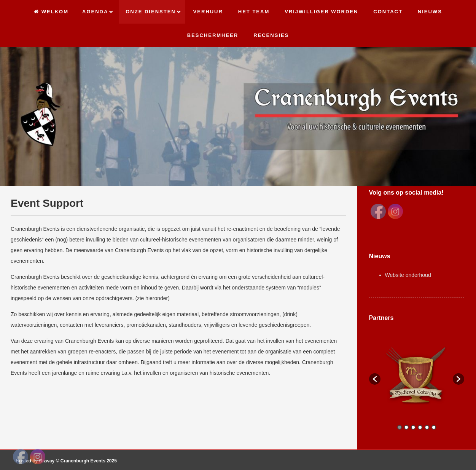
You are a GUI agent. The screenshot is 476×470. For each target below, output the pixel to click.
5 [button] (427, 427)
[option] (417, 375)
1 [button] (400, 427)
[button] (375, 379)
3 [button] (413, 427)
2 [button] (406, 427)
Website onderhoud (408, 275)
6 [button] (434, 427)
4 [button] (420, 427)
